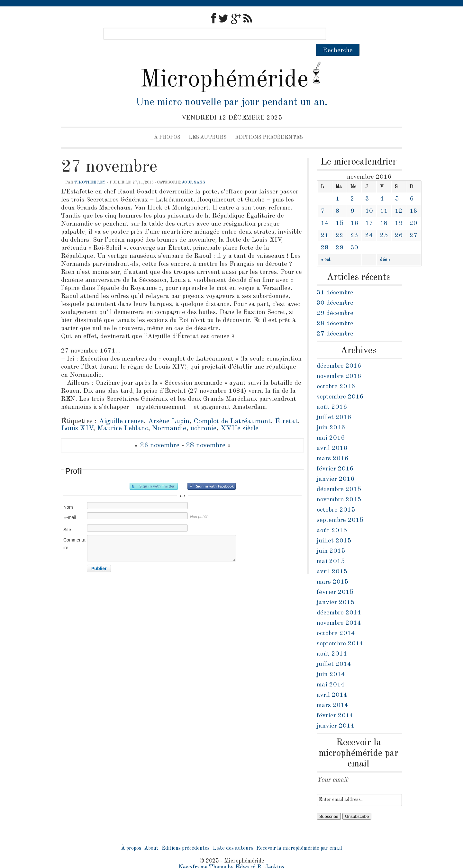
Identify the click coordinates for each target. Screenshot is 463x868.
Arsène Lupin (169, 409)
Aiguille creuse (121, 409)
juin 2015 (331, 539)
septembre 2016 (340, 385)
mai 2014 (331, 673)
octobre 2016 (336, 374)
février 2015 (335, 580)
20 (413, 211)
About (151, 836)
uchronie (203, 416)
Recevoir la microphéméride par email (299, 836)
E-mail (70, 505)
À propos (167, 125)
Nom (68, 495)
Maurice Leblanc (123, 416)
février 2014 (335, 703)
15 (340, 211)
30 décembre (335, 291)
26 (399, 223)
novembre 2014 (339, 611)
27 (413, 223)
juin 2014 (331, 662)
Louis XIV (77, 416)
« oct (326, 247)
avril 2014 (332, 683)
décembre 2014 (339, 601)
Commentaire (74, 532)
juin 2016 (331, 416)
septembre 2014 (340, 631)
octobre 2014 (336, 621)
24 (369, 223)
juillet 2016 (334, 405)
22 (340, 223)
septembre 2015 (340, 508)
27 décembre (335, 322)
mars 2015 (332, 570)
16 (354, 211)
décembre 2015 (339, 477)
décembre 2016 (339, 354)
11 (384, 199)
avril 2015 (332, 559)
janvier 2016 (336, 467)
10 (369, 199)
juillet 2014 (334, 652)
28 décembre (335, 311)
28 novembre (206, 433)
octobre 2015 (336, 498)
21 (325, 223)
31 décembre (335, 281)
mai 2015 (331, 549)
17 (369, 211)
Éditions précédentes (269, 125)
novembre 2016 (339, 364)
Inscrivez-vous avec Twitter (154, 474)
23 (354, 223)
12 (399, 199)
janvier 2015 (336, 590)
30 (354, 236)
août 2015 (332, 518)
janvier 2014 (336, 714)
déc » (385, 247)
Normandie (169, 416)
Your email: (333, 768)
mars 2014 (332, 693)
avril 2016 (332, 436)
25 (384, 223)
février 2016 (335, 457)
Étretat (286, 409)
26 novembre (160, 433)
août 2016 (332, 395)
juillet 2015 (334, 529)
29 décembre (335, 301)
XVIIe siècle (240, 416)
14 (325, 211)
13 (413, 199)
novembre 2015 (339, 488)
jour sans (194, 170)
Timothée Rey (90, 170)
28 (325, 236)
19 (399, 211)
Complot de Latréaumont (232, 409)
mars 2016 (332, 446)
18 (384, 211)
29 (340, 236)
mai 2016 (331, 426)
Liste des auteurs (233, 836)
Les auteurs (208, 125)
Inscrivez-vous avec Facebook (212, 474)
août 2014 (332, 642)
